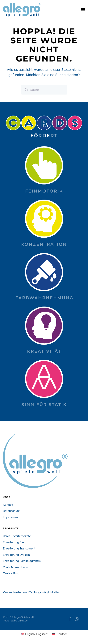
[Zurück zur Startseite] (22, 10)
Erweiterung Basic (15, 542)
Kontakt (8, 505)
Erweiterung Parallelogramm (22, 561)
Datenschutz (11, 511)
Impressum (10, 517)
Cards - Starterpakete (17, 536)
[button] (83, 10)
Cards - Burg (11, 573)
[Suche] (44, 90)
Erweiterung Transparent (19, 549)
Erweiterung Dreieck (16, 555)
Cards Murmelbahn (15, 567)
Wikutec (23, 621)
